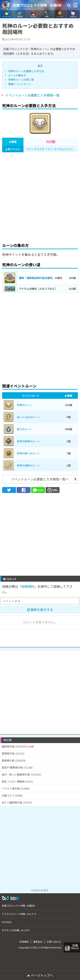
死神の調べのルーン (28, 453)
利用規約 (24, 942)
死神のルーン (24, 405)
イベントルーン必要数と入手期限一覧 (32, 95)
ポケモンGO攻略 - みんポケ (16, 930)
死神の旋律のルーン (28, 441)
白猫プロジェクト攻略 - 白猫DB (37, 5)
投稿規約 (28, 586)
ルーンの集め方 (17, 75)
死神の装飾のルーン (28, 465)
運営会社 (38, 942)
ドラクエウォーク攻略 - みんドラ (19, 914)
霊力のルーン (24, 429)
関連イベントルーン (20, 84)
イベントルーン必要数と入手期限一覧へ (40, 479)
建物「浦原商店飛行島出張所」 (37, 278)
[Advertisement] (40, 196)
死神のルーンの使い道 (21, 79)
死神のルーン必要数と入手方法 (26, 71)
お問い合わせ (54, 942)
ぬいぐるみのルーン (28, 417)
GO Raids (7, 922)
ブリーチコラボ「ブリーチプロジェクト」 (51, 149)
